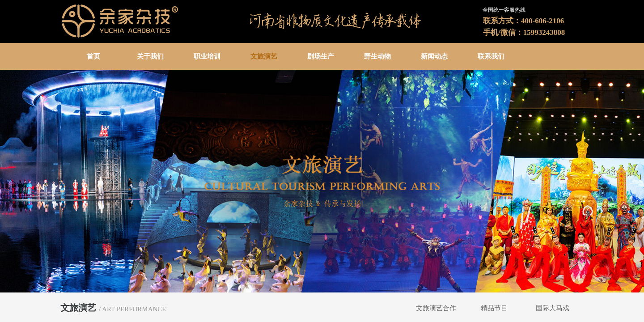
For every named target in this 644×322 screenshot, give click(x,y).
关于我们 (150, 56)
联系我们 (491, 56)
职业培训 (207, 56)
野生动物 (377, 56)
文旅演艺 (264, 56)
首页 (93, 56)
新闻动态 (434, 56)
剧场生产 (321, 56)
